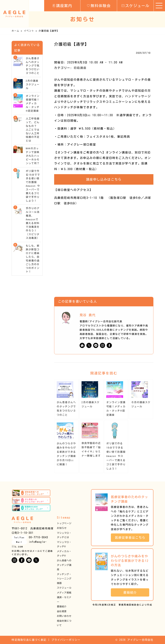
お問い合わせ (64, 616)
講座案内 (62, 5)
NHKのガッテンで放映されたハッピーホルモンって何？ (33, 156)
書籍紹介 (62, 606)
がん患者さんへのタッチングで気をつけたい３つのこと (33, 66)
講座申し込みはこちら (104, 179)
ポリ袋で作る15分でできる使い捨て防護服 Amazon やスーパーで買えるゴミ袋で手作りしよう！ (117, 456)
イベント (29, 31)
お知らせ (62, 528)
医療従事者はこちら (132, 538)
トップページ (64, 523)
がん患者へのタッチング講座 (64, 565)
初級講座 (80, 68)
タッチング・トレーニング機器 (64, 579)
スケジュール (135, 5)
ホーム (15, 31)
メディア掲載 (64, 593)
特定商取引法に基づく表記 (29, 640)
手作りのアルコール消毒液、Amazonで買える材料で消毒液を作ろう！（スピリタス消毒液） (33, 223)
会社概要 (62, 611)
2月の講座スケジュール (33, 84)
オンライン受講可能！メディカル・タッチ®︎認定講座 (33, 103)
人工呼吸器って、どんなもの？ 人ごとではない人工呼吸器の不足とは (33, 130)
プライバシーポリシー (66, 640)
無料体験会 (99, 5)
